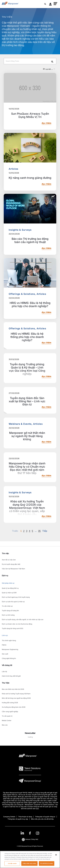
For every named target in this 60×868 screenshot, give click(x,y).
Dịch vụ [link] (5, 575)
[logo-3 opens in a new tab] (30, 769)
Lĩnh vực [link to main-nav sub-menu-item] (5, 635)
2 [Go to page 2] (24, 531)
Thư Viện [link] (6, 683)
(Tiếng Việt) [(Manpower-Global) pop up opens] (30, 839)
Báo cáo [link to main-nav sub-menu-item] (5, 725)
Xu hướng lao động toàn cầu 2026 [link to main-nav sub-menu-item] (14, 707)
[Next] (36, 531)
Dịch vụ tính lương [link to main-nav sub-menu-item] (8, 615)
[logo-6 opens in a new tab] (30, 781)
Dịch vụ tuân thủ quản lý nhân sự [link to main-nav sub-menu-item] (13, 602)
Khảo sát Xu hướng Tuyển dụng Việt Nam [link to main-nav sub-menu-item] (16, 694)
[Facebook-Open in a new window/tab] (30, 833)
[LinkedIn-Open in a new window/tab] (22, 833)
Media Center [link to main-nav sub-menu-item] (7, 720)
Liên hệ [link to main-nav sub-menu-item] (4, 672)
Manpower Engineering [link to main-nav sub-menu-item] (10, 649)
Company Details (9, 817)
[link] (30, 833)
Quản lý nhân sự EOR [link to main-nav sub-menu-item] (9, 593)
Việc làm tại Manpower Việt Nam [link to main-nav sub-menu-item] (13, 569)
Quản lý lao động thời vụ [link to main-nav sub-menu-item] (10, 588)
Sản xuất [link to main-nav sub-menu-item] (5, 654)
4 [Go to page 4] (30, 531)
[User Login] (50, 5)
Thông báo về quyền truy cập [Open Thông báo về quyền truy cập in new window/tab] (18, 819)
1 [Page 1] (21, 531)
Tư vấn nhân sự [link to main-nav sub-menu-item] (7, 606)
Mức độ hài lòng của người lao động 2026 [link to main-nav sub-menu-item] (16, 698)
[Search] (53, 62)
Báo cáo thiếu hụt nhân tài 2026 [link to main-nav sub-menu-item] (13, 689)
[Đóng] (56, 857)
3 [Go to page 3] (27, 531)
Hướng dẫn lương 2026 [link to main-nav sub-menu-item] (10, 703)
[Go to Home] (10, 4)
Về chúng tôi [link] (7, 665)
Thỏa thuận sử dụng (25, 817)
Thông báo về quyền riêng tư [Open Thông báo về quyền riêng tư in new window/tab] (45, 817)
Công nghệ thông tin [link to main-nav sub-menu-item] (9, 658)
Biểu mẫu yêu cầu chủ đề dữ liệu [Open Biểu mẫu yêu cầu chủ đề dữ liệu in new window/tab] (42, 819)
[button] (55, 4)
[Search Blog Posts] (30, 61)
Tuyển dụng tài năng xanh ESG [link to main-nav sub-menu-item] (13, 628)
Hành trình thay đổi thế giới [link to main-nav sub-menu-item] (11, 676)
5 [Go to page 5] (32, 531)
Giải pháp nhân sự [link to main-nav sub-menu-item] (8, 583)
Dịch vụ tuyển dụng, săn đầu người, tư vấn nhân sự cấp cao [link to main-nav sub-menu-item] (23, 619)
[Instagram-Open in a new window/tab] (38, 833)
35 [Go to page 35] (39, 531)
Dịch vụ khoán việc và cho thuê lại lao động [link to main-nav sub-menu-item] (17, 624)
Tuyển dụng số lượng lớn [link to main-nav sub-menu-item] (10, 611)
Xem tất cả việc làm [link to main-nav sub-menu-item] (9, 560)
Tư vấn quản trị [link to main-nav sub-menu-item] (7, 716)
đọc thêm (46, 123)
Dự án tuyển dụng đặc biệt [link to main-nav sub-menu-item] (11, 564)
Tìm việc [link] (5, 553)
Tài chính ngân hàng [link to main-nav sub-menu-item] (9, 640)
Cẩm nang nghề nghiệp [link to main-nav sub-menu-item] (10, 712)
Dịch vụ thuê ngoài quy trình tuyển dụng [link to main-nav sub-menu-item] (16, 597)
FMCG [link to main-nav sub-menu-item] (4, 645)
